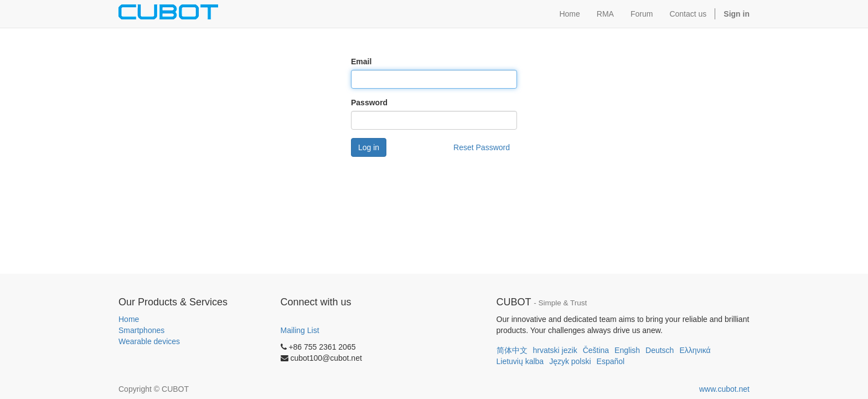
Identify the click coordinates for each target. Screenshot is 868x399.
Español (611, 361)
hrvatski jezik (555, 350)
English (627, 350)
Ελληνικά (695, 350)
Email (361, 62)
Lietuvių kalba (520, 361)
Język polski (570, 361)
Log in (369, 147)
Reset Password (482, 147)
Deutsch (660, 350)
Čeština (596, 350)
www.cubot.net (724, 389)
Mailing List (300, 330)
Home (129, 319)
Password (369, 103)
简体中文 (512, 350)
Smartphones (141, 330)
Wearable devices (149, 341)
